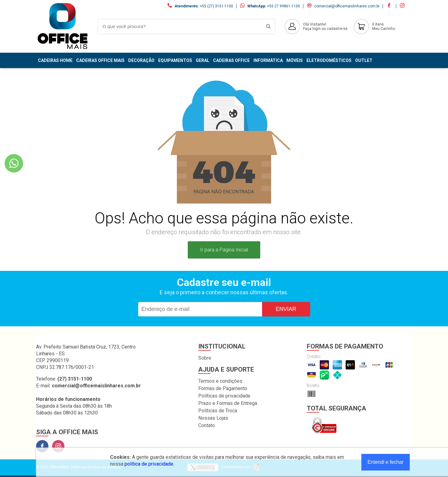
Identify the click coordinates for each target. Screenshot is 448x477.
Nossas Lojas (213, 418)
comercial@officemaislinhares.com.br (347, 6)
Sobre (205, 358)
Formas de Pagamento (223, 388)
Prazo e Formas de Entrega (228, 403)
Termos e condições (220, 381)
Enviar (286, 309)
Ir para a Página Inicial (224, 250)
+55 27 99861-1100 (284, 6)
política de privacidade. (149, 464)
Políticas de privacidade (224, 396)
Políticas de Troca (218, 411)
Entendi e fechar (386, 462)
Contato (207, 425)
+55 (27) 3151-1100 (216, 6)
